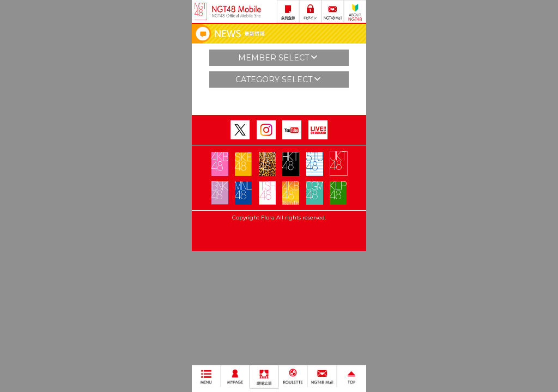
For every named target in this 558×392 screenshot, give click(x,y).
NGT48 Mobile (236, 11)
